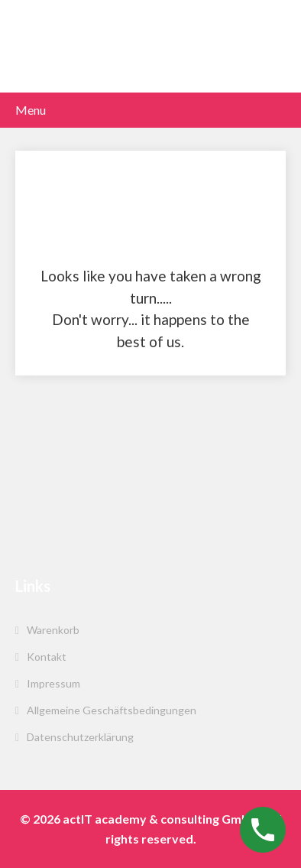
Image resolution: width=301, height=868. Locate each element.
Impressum (53, 683)
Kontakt (47, 657)
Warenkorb (53, 630)
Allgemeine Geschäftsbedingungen (112, 710)
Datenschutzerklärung (80, 737)
